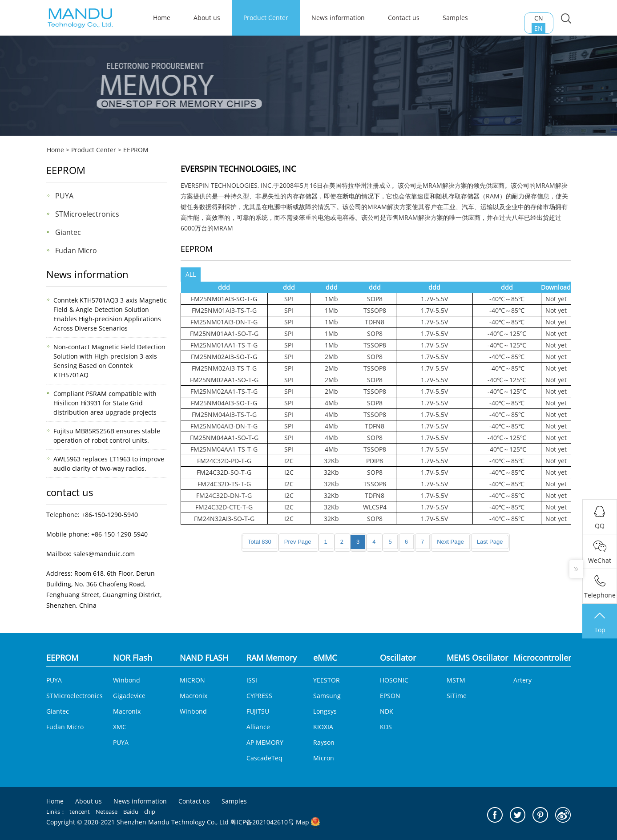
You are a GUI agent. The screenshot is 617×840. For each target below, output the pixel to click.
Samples (455, 18)
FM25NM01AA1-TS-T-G (224, 345)
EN (538, 28)
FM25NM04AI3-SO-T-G (224, 403)
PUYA (64, 196)
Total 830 (260, 542)
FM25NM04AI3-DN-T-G (224, 426)
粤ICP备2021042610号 (262, 822)
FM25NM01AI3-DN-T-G (224, 322)
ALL (191, 274)
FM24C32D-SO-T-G (224, 472)
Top (600, 622)
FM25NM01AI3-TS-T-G (224, 310)
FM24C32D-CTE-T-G (224, 507)
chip (150, 812)
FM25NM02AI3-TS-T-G (224, 368)
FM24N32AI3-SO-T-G (224, 519)
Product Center (266, 18)
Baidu (131, 812)
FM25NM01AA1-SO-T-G (224, 333)
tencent (80, 812)
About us (207, 18)
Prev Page (298, 542)
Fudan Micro (76, 250)
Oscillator (398, 658)
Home (55, 150)
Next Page (450, 542)
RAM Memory (272, 658)
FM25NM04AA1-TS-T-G (224, 449)
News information (338, 18)
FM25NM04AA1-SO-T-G (224, 438)
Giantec (68, 232)
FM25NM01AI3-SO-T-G (224, 299)
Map (302, 822)
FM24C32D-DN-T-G (224, 495)
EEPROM (136, 150)
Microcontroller (542, 658)
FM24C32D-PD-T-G (224, 461)
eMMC (325, 658)
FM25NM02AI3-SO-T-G (224, 357)
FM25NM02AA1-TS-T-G (224, 391)
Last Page (490, 542)
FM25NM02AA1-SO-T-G (224, 380)
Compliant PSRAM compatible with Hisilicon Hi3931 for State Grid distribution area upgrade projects (105, 403)
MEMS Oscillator (477, 658)
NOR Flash (133, 658)
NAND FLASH (204, 658)
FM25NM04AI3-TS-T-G (224, 414)
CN (539, 18)
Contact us (404, 18)
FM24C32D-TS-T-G (224, 484)
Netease (107, 812)
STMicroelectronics (87, 214)
